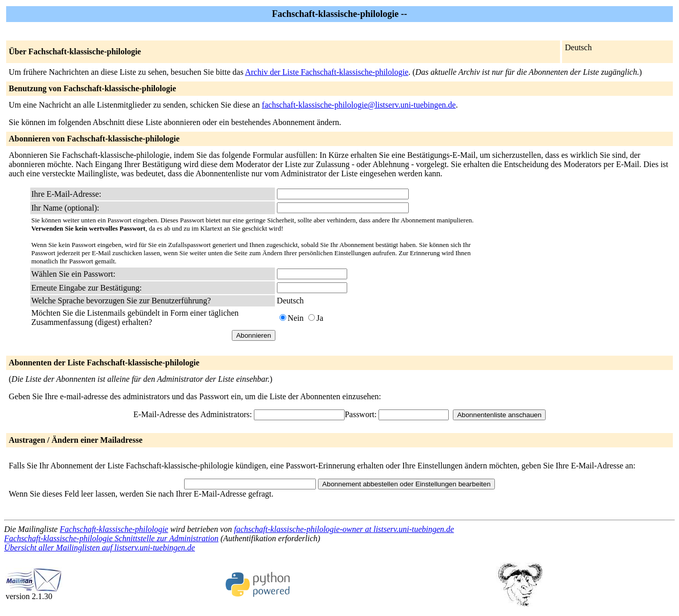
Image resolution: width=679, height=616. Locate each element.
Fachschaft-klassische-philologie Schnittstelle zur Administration (111, 538)
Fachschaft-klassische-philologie (114, 529)
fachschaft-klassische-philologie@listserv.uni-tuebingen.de (359, 105)
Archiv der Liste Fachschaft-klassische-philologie (327, 72)
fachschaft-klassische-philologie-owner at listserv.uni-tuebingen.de (344, 529)
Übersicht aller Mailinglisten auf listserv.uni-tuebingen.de (99, 548)
